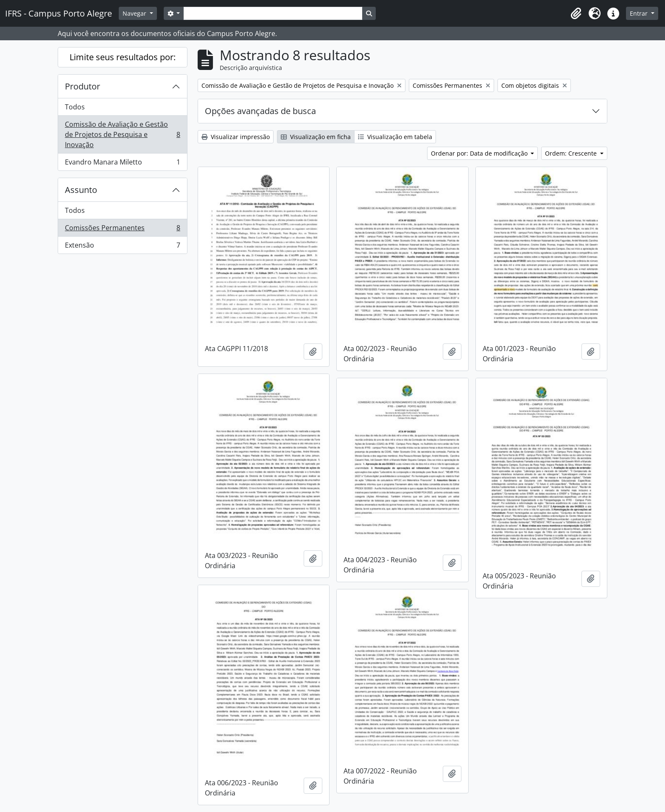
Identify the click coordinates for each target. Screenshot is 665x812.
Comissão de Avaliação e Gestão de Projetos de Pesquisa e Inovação (122, 134)
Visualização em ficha (316, 137)
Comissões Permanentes (122, 230)
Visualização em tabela (395, 137)
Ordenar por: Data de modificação (480, 153)
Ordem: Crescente (572, 153)
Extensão (122, 247)
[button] (576, 14)
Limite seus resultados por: (123, 57)
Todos (75, 107)
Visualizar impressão (236, 137)
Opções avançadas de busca (260, 111)
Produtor (82, 86)
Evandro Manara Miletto (122, 164)
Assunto (81, 190)
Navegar (135, 13)
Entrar (640, 13)
